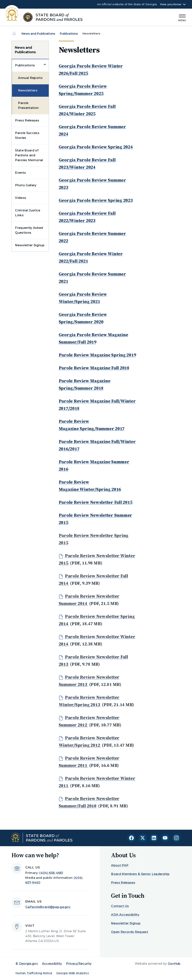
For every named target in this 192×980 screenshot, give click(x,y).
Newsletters (28, 90)
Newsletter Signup (30, 245)
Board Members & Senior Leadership (140, 874)
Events (20, 173)
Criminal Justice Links (28, 213)
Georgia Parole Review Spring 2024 (96, 147)
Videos (21, 198)
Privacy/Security (79, 964)
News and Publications (38, 33)
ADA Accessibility (125, 915)
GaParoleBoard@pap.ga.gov (48, 907)
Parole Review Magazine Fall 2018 (94, 368)
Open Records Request (129, 932)
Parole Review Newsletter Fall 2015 (96, 502)
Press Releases (27, 120)
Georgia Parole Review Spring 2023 (96, 200)
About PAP (120, 865)
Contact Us (120, 906)
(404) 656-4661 (51, 873)
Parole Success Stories (27, 135)
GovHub (174, 964)
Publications (69, 33)
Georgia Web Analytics (73, 973)
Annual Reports (30, 78)
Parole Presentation (28, 105)
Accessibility (52, 964)
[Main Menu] (182, 17)
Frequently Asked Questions (29, 230)
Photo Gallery (26, 185)
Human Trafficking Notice (34, 973)
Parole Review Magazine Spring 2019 (97, 355)
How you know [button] (171, 4)
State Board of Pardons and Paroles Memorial (29, 155)
